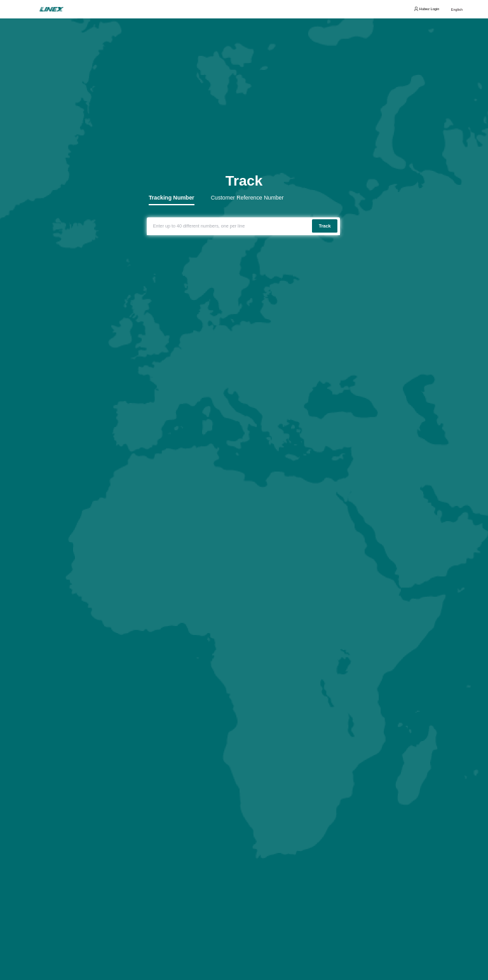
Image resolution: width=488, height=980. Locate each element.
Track (325, 226)
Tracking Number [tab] (172, 198)
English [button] (457, 10)
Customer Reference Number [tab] (247, 198)
